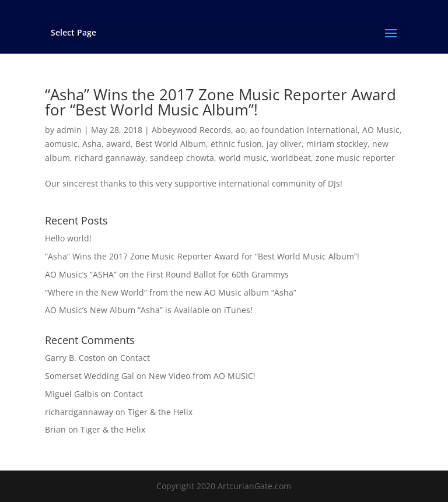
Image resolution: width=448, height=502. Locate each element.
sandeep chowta (182, 158)
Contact (135, 358)
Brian (55, 429)
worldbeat (291, 158)
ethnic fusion (236, 144)
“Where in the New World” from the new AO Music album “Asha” (171, 292)
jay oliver (284, 144)
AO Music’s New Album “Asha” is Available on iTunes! (149, 310)
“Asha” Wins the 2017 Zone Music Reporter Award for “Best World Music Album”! (220, 102)
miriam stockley (337, 144)
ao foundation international (304, 130)
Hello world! (68, 238)
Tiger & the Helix (160, 412)
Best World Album (171, 144)
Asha (92, 144)
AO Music (381, 130)
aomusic (61, 144)
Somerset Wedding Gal (90, 376)
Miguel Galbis (72, 394)
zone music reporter (355, 158)
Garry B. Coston (75, 358)
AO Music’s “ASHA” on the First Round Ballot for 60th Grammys (167, 274)
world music (243, 158)
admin (69, 130)
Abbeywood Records (191, 130)
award (118, 144)
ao (240, 130)
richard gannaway (110, 158)
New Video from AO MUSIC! (202, 376)
